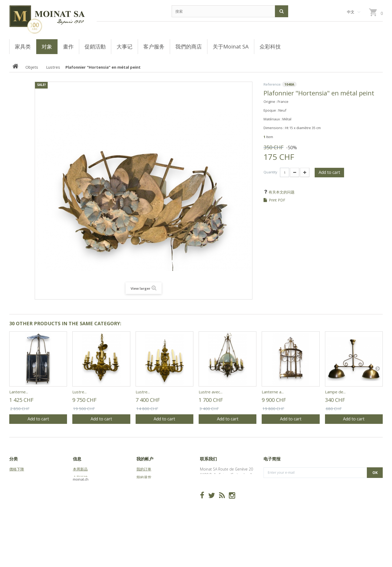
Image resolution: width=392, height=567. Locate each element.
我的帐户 (145, 459)
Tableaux (17, 477)
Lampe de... (335, 392)
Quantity (270, 172)
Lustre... (79, 392)
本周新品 (80, 469)
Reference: (272, 84)
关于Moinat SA (85, 494)
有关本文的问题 (281, 192)
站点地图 (80, 502)
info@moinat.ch (213, 491)
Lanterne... (19, 392)
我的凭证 (144, 510)
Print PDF (277, 200)
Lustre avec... (211, 392)
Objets (15, 494)
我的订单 (144, 469)
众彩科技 (80, 477)
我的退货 (144, 477)
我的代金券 (146, 485)
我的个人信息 (148, 502)
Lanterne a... (273, 392)
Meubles (17, 485)
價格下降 (17, 469)
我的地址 (144, 494)
